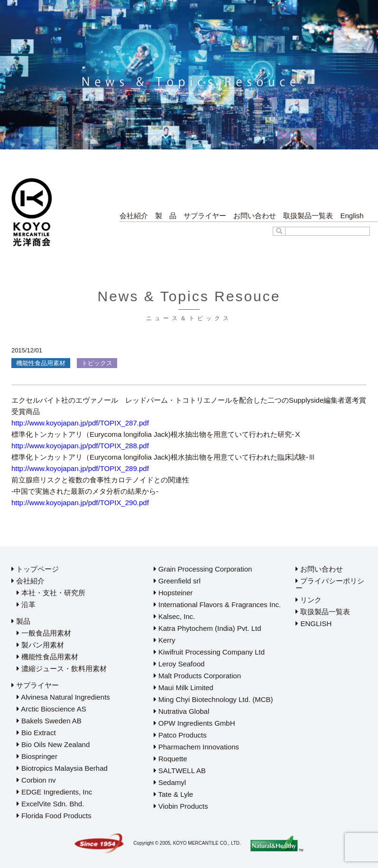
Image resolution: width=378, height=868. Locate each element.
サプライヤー (205, 216)
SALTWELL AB (180, 771)
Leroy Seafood (179, 664)
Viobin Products (181, 806)
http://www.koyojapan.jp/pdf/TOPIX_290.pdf (80, 503)
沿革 (26, 605)
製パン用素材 (40, 645)
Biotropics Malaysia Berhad (62, 768)
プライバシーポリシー (330, 584)
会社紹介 (134, 216)
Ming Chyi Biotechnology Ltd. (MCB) (213, 699)
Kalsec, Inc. (175, 616)
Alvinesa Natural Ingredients (63, 697)
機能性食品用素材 (47, 657)
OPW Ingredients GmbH (194, 723)
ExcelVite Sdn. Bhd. (50, 804)
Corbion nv (36, 780)
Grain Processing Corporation (203, 569)
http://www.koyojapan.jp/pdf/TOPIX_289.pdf (80, 468)
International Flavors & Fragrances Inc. (217, 605)
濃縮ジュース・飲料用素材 (62, 669)
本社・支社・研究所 (51, 593)
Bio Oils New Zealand (53, 744)
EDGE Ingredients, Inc (54, 792)
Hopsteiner (173, 593)
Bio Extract (36, 733)
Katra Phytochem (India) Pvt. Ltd (207, 628)
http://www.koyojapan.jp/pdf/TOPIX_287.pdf (80, 423)
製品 (21, 621)
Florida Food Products (54, 816)
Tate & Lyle (174, 794)
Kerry (165, 640)
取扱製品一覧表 (308, 216)
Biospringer (37, 756)
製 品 (166, 216)
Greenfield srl (177, 581)
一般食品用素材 (44, 633)
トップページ (35, 569)
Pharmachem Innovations (196, 747)
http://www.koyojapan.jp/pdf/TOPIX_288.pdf (80, 446)
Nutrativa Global (182, 711)
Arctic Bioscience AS (51, 709)
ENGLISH (313, 623)
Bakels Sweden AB (49, 721)
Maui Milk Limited (184, 688)
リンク (309, 600)
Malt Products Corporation (197, 676)
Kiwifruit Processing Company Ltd (209, 652)
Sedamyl (170, 782)
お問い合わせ (255, 216)
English (352, 216)
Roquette (171, 759)
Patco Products (180, 735)
